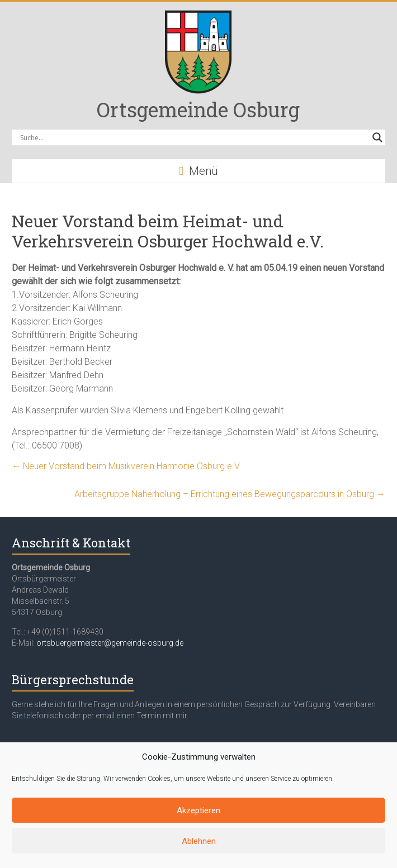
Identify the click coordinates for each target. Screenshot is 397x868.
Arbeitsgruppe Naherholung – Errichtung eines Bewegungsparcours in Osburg (230, 494)
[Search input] (193, 137)
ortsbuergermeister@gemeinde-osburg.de (110, 643)
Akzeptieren (198, 810)
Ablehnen (199, 841)
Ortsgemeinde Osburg (198, 109)
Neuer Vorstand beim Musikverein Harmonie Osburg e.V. (126, 466)
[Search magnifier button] (377, 137)
